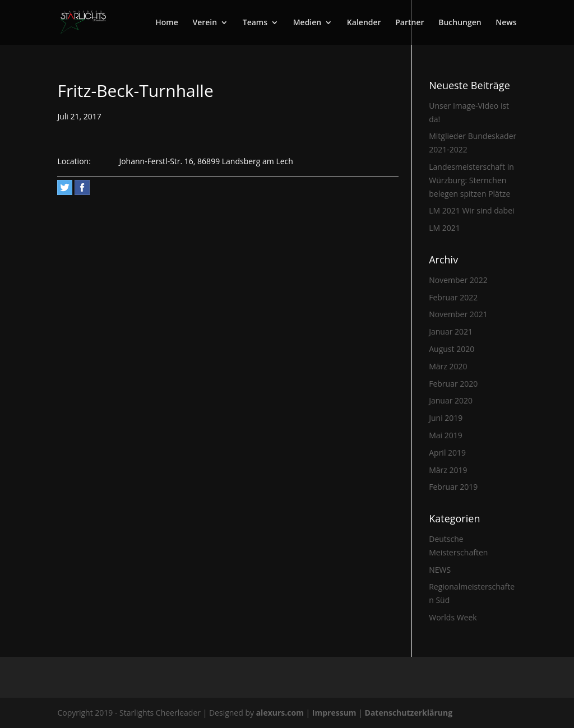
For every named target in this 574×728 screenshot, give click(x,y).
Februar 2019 (453, 487)
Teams (255, 23)
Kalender (364, 23)
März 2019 (448, 470)
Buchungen (460, 23)
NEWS (440, 570)
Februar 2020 (453, 384)
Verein (205, 23)
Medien (307, 23)
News (506, 23)
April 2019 (447, 453)
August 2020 (452, 349)
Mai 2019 (446, 435)
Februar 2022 (453, 297)
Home (167, 23)
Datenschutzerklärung (409, 713)
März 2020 (448, 366)
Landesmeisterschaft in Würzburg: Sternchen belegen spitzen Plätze (471, 180)
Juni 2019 (446, 418)
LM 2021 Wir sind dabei (471, 210)
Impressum (335, 713)
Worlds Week (453, 617)
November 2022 (458, 280)
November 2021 (458, 314)
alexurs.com (281, 713)
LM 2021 (445, 228)
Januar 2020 (451, 400)
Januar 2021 (451, 331)
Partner (409, 23)
